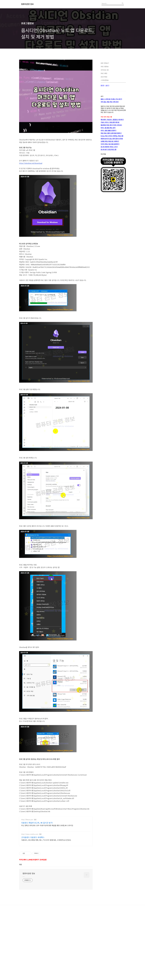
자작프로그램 (105, 130)
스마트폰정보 (105, 141)
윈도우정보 (104, 137)
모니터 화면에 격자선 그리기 (109, 207)
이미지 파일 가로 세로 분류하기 (110, 204)
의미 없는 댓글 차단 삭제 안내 (110, 162)
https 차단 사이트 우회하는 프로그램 (112, 196)
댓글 (20, 926)
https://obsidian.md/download (31, 191)
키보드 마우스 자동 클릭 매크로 (110, 183)
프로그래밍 (104, 134)
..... (24, 938)
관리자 (103, 146)
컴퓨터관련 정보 (27, 4)
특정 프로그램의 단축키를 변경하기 (111, 193)
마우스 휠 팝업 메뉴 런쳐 (108, 188)
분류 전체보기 (105, 123)
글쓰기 (107, 146)
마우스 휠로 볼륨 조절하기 (108, 191)
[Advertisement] (56, 72)
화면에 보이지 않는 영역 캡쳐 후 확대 (112, 199)
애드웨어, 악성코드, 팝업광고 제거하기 (112, 180)
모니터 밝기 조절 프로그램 (108, 210)
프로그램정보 (105, 127)
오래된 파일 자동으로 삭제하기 (110, 202)
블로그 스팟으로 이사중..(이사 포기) (111, 159)
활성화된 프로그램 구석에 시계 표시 (111, 185)
